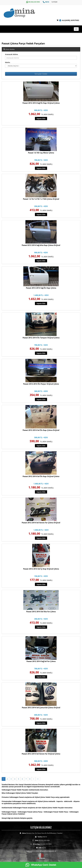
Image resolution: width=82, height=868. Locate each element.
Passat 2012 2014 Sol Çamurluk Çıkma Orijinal (41, 707)
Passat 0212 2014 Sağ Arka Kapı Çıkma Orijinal (41, 245)
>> (38, 779)
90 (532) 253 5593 (33, 2)
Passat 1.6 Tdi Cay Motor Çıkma (41, 153)
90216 (46, 2)
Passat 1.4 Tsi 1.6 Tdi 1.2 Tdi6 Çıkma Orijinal (41, 199)
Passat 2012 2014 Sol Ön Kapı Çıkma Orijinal (41, 430)
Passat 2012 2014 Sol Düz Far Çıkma (41, 612)
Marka (8, 62)
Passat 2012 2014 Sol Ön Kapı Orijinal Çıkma (41, 476)
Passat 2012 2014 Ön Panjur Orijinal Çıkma (41, 384)
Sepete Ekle (41, 119)
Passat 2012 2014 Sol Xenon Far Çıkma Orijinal (41, 523)
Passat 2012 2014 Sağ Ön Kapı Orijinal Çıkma (41, 103)
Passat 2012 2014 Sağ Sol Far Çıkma (41, 661)
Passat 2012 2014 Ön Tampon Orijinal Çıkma (41, 338)
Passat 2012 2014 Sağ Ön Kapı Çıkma (41, 288)
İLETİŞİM (54, 2)
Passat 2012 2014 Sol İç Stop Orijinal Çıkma (41, 569)
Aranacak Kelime (11, 54)
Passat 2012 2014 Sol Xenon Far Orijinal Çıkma (41, 754)
